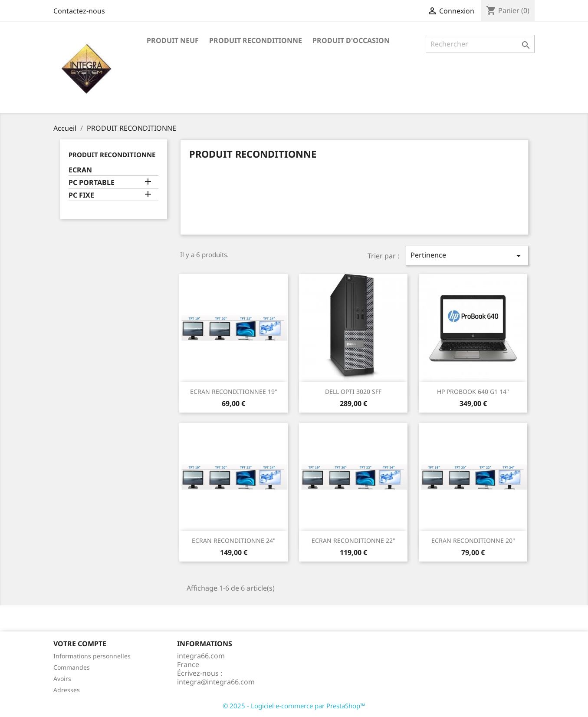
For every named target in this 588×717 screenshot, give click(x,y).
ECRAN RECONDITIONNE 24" (234, 540)
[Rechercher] (480, 44)
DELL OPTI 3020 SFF (353, 392)
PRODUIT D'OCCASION (351, 40)
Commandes (72, 667)
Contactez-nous (79, 11)
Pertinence (467, 256)
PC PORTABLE (92, 183)
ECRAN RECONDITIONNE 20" (473, 540)
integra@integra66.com (216, 682)
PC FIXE (81, 195)
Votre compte (80, 644)
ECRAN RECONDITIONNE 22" (353, 540)
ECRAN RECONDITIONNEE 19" (234, 392)
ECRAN (80, 170)
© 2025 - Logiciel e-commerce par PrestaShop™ (294, 706)
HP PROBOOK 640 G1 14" (473, 392)
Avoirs (62, 679)
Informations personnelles (92, 656)
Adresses (67, 690)
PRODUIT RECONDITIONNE (256, 40)
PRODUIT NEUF (173, 40)
